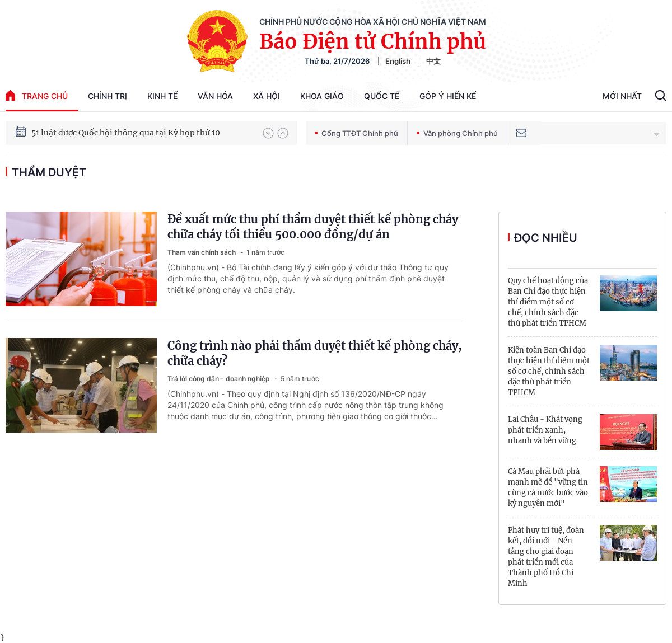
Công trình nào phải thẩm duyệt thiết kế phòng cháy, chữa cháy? (315, 353)
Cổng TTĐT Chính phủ (356, 133)
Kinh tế (162, 96)
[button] (268, 133)
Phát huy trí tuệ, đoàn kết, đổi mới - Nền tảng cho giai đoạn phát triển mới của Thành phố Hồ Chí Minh (546, 557)
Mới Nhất (622, 96)
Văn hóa (215, 96)
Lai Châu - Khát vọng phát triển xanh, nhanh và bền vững (545, 430)
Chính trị (108, 96)
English (398, 61)
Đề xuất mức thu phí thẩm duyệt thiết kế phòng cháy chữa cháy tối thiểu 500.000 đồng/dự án (313, 227)
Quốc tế (382, 96)
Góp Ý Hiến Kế (448, 96)
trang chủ (37, 95)
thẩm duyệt (49, 172)
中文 (433, 61)
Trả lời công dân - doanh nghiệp (220, 379)
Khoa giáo (322, 96)
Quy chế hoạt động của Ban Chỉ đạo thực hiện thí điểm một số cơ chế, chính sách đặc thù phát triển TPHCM (548, 302)
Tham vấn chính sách (202, 252)
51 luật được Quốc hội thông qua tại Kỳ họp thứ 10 (126, 136)
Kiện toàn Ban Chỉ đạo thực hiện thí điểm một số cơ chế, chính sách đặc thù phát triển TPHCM (549, 371)
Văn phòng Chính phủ (457, 133)
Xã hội (267, 96)
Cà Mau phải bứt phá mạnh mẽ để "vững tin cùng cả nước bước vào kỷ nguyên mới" (548, 487)
